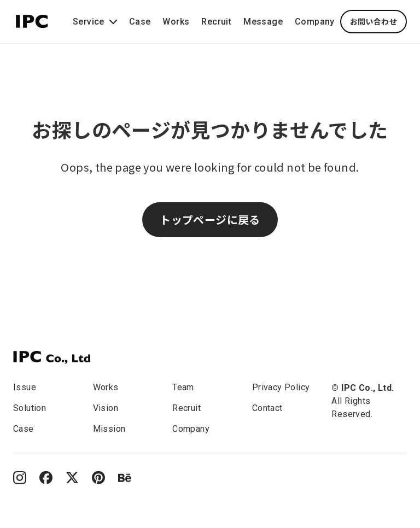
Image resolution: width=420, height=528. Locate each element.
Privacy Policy (281, 387)
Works (176, 22)
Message (263, 22)
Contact (267, 408)
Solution (30, 408)
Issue (25, 387)
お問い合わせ (374, 21)
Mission (109, 429)
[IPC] (52, 357)
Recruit (216, 22)
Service (96, 22)
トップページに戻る (210, 219)
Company (315, 22)
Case (140, 22)
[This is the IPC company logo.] (32, 20)
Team (183, 387)
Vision (106, 408)
